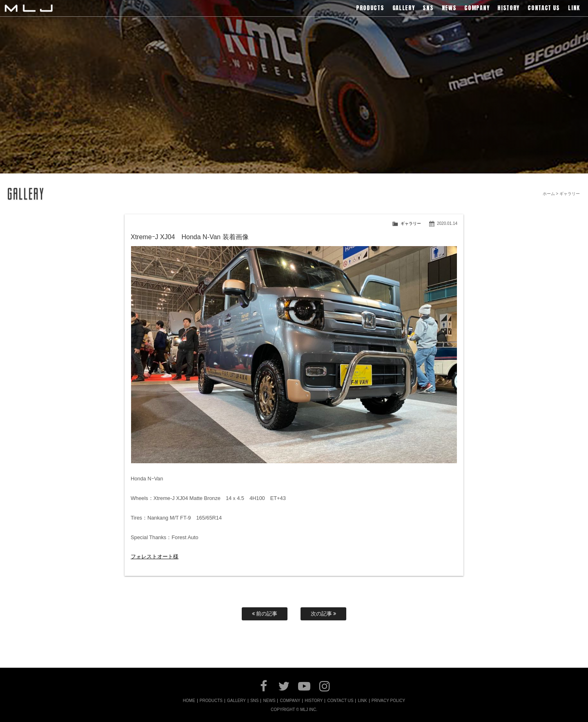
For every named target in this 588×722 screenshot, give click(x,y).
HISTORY (314, 701)
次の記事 (324, 614)
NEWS (269, 701)
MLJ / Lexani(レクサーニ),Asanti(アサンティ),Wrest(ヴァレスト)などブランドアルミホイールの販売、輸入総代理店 (29, 8)
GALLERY (236, 701)
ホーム (549, 194)
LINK (362, 701)
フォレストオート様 (155, 556)
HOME (189, 701)
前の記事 (265, 614)
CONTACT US (340, 701)
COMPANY (290, 701)
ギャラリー (411, 223)
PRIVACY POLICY (388, 701)
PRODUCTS (211, 701)
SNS (255, 701)
